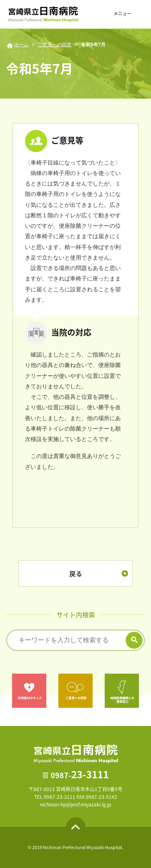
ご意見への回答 (55, 45)
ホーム (21, 45)
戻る (76, 573)
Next (146, 691)
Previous (5, 691)
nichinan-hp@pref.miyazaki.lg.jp (75, 804)
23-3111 (80, 774)
